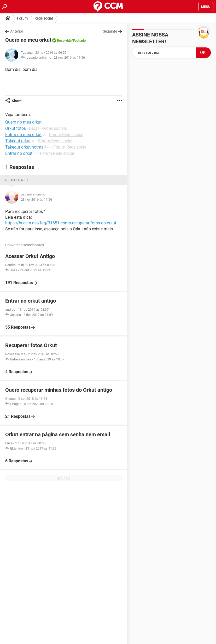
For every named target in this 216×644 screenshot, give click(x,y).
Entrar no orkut (19, 153)
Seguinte (110, 31)
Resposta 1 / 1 (18, 180)
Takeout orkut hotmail (25, 147)
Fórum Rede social (66, 135)
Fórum (22, 18)
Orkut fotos (16, 128)
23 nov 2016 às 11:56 (69, 57)
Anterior (17, 31)
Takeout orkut (18, 141)
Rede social (44, 18)
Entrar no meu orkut (23, 135)
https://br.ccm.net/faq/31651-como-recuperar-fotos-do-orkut (61, 223)
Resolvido (64, 41)
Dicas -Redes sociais (48, 128)
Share (17, 101)
